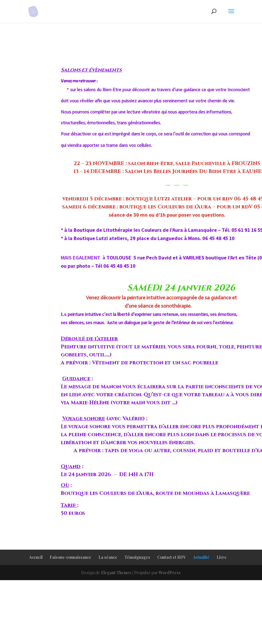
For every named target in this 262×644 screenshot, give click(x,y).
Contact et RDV (172, 557)
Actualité (201, 557)
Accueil (36, 557)
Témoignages (137, 557)
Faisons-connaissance (70, 557)
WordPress (170, 573)
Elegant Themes (116, 573)
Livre (222, 557)
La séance (108, 557)
